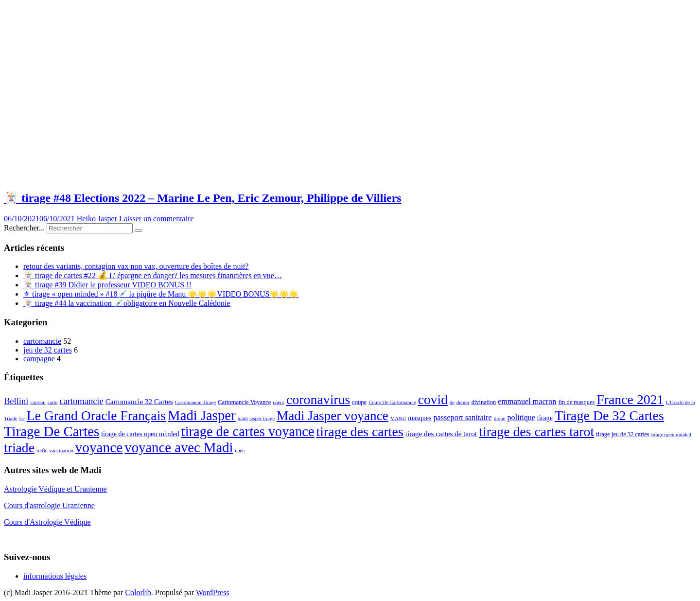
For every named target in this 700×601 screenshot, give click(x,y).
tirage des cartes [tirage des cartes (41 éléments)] (360, 432)
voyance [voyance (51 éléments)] (99, 447)
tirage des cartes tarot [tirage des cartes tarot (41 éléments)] (536, 432)
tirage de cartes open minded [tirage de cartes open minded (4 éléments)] (140, 434)
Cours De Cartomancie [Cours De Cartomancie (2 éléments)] (392, 402)
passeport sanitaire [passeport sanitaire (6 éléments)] (462, 418)
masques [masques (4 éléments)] (420, 418)
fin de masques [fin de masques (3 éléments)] (576, 402)
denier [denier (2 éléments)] (463, 402)
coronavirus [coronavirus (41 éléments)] (318, 399)
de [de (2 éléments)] (452, 402)
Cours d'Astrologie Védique (47, 522)
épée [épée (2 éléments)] (240, 451)
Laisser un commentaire (157, 219)
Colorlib (138, 592)
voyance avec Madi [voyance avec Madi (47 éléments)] (179, 447)
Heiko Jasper (97, 219)
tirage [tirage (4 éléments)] (545, 418)
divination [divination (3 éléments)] (484, 402)
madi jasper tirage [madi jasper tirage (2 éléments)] (256, 418)
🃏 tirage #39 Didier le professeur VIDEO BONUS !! (107, 285)
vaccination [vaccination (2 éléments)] (61, 451)
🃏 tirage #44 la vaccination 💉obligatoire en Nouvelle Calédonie (127, 303)
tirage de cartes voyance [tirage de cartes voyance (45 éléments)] (248, 432)
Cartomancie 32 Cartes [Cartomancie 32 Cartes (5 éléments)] (139, 401)
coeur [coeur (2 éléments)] (279, 402)
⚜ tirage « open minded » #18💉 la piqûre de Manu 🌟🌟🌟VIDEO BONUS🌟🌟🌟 (161, 294)
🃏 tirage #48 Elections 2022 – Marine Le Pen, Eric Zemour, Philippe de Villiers (203, 198)
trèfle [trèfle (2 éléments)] (42, 451)
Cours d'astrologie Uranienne (49, 505)
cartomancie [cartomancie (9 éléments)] (81, 401)
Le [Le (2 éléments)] (22, 418)
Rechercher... (24, 228)
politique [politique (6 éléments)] (521, 418)
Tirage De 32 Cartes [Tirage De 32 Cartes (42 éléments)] (609, 415)
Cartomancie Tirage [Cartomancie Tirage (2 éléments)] (195, 402)
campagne (39, 359)
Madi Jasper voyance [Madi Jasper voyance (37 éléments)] (332, 416)
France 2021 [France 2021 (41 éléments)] (630, 399)
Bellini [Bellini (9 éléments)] (16, 401)
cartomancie (42, 341)
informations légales (55, 576)
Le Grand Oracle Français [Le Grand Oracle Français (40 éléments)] (96, 415)
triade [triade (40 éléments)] (19, 448)
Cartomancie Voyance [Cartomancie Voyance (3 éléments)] (244, 402)
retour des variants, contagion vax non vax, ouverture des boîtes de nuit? (136, 266)
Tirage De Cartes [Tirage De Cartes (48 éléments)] (52, 431)
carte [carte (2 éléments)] (53, 402)
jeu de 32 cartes (48, 350)
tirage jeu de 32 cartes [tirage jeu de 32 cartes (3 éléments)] (622, 434)
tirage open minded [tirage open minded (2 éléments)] (671, 434)
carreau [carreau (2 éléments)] (38, 402)
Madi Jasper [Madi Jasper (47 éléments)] (202, 415)
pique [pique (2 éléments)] (500, 418)
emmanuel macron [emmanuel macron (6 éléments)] (527, 402)
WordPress (213, 592)
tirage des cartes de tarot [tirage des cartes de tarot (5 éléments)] (441, 433)
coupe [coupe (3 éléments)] (359, 402)
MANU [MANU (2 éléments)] (398, 418)
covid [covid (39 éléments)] (433, 399)
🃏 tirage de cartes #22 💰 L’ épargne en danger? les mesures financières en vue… (153, 275)
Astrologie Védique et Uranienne (55, 489)
